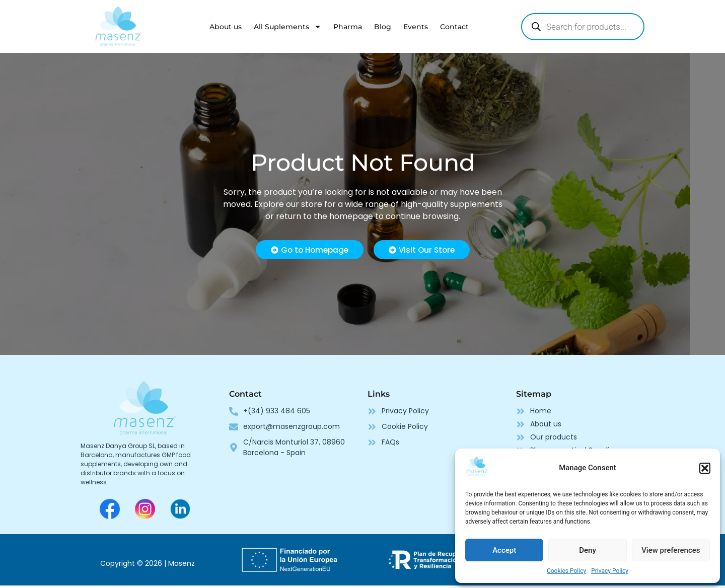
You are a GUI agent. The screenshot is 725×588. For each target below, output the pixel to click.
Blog (383, 27)
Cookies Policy (566, 571)
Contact (454, 27)
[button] (705, 468)
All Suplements (287, 27)
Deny (588, 550)
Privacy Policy (610, 571)
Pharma (348, 27)
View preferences (671, 550)
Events (416, 27)
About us (226, 27)
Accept (504, 550)
